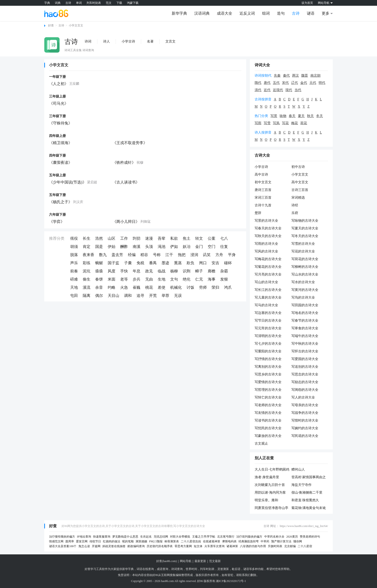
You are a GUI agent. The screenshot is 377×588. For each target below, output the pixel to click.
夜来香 (88, 255)
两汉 (295, 76)
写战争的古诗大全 (305, 413)
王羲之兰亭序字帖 (204, 537)
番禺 (153, 263)
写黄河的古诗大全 (305, 290)
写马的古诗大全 (266, 305)
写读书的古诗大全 (268, 420)
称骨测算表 (172, 541)
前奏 (74, 271)
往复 (224, 247)
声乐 (74, 263)
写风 (276, 123)
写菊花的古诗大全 (268, 267)
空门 (212, 247)
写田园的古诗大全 (305, 305)
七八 (224, 238)
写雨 (258, 123)
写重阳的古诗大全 (268, 351)
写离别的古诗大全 (268, 367)
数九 (103, 255)
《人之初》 (59, 84)
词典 (58, 3)
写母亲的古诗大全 (305, 405)
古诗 (68, 3)
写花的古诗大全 (303, 251)
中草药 (265, 541)
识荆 (187, 271)
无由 (149, 279)
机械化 (176, 287)
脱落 (74, 255)
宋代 (285, 83)
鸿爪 (228, 287)
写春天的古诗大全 (268, 228)
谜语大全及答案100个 (63, 546)
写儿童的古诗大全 (268, 297)
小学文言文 (76, 25)
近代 (267, 90)
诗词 (88, 41)
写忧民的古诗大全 (268, 428)
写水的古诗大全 (303, 282)
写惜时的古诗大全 (305, 420)
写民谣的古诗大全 (305, 436)
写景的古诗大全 (266, 221)
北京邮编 (290, 546)
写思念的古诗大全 (305, 374)
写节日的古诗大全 (268, 321)
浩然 (99, 238)
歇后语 (236, 569)
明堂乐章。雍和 (266, 500)
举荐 (165, 296)
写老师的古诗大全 (268, 405)
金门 (199, 247)
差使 (162, 287)
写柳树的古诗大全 (305, 267)
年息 (137, 271)
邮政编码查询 (136, 546)
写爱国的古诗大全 (305, 359)
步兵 (137, 279)
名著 (150, 41)
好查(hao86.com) (167, 561)
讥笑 (207, 255)
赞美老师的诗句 (310, 537)
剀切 (137, 238)
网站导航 (186, 561)
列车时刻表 (94, 3)
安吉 (215, 263)
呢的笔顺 (128, 541)
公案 (212, 238)
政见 (149, 271)
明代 (322, 83)
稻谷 (144, 255)
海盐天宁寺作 (302, 485)
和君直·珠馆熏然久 (305, 500)
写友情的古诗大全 (268, 413)
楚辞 (258, 213)
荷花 (304, 123)
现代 (289, 90)
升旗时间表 (275, 546)
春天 (292, 116)
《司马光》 (59, 103)
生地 (162, 279)
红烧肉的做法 (112, 541)
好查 (51, 25)
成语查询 (163, 569)
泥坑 (87, 271)
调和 (128, 296)
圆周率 (70, 541)
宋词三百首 (263, 198)
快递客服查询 (102, 537)
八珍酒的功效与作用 (253, 546)
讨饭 (190, 287)
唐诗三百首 (263, 190)
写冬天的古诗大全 (305, 236)
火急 (124, 287)
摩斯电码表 (229, 541)
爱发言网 (82, 541)
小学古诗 (128, 41)
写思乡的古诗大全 (268, 374)
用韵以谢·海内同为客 (270, 493)
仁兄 (199, 279)
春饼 (99, 279)
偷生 (87, 279)
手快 (124, 271)
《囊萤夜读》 (61, 162)
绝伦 (187, 279)
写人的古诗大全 (303, 397)
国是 (99, 247)
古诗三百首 (300, 190)
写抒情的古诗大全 (268, 359)
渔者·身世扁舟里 (267, 477)
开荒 (153, 296)
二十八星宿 (305, 546)
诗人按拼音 (263, 132)
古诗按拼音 (263, 99)
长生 (87, 238)
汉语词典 (202, 13)
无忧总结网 (161, 537)
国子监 (113, 263)
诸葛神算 (232, 546)
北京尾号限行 (226, 537)
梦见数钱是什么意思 (125, 537)
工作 (124, 238)
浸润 (194, 255)
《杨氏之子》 (61, 202)
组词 (266, 13)
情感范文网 (56, 541)
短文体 (198, 546)
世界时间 (191, 569)
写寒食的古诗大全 (305, 328)
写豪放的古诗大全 (268, 436)
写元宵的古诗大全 (268, 328)
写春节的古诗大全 (305, 321)
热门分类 (261, 116)
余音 (99, 287)
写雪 (267, 123)
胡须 (74, 247)
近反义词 (247, 13)
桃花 (149, 287)
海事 (212, 279)
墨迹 (165, 263)
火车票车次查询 (214, 546)
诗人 (107, 41)
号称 (157, 255)
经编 (132, 255)
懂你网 (298, 541)
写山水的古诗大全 (305, 274)
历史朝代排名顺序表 (160, 546)
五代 (276, 83)
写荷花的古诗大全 (305, 259)
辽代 (295, 83)
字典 (47, 3)
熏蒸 (178, 263)
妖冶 (187, 247)
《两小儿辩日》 (126, 222)
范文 (109, 3)
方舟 (219, 255)
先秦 (277, 76)
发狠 (224, 279)
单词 (79, 3)
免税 (140, 263)
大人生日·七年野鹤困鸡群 (272, 470)
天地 (74, 287)
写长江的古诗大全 (268, 290)
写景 (274, 116)
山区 (112, 238)
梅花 (295, 123)
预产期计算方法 (281, 541)
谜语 (311, 13)
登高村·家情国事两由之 (309, 477)
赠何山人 (298, 469)
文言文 (170, 41)
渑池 (162, 247)
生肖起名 (146, 537)
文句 (174, 279)
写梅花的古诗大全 (268, 259)
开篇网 (96, 546)
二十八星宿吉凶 (191, 541)
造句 (281, 13)
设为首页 (307, 3)
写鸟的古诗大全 (303, 297)
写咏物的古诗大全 (305, 221)
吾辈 (162, 238)
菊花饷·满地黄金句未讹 (309, 508)
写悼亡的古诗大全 (268, 397)
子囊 (128, 263)
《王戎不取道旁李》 (130, 143)
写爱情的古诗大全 (268, 382)
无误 (178, 296)
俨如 (174, 247)
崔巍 (137, 287)
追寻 (140, 296)
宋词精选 (298, 198)
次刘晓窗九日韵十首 (270, 485)
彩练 (87, 263)
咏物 (283, 116)
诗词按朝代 (263, 76)
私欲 (174, 238)
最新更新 (200, 561)
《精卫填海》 (61, 143)
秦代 (286, 76)
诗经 (295, 205)
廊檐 (212, 271)
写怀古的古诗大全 (305, 351)
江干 (169, 255)
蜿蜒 (99, 263)
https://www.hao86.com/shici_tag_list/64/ (304, 526)
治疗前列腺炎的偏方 (249, 537)
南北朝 (315, 76)
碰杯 (228, 263)
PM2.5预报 (156, 541)
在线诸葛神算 (212, 541)
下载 (119, 3)
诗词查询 (177, 569)
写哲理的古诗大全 (268, 390)
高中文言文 (300, 182)
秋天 (310, 116)
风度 (112, 271)
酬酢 (124, 247)
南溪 (137, 247)
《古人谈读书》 (126, 182)
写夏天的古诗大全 (305, 228)
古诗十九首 (263, 205)
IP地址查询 (84, 537)
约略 (112, 287)
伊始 (112, 247)
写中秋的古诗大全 (305, 344)
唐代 (267, 83)
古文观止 (261, 444)
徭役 (74, 238)
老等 (124, 279)
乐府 (295, 213)
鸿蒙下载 (133, 3)
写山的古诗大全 (266, 282)
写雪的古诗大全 (303, 244)
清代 (258, 90)
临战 (162, 271)
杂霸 (224, 271)
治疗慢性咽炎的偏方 (62, 537)
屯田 (74, 296)
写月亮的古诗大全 (268, 274)
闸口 (203, 263)
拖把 (182, 255)
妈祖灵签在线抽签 (114, 546)
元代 (313, 83)
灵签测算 (223, 569)
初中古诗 (298, 167)
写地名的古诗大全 (305, 313)
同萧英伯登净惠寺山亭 (271, 508)
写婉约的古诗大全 (305, 428)
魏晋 (305, 76)
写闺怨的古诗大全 (305, 390)
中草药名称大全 (274, 537)
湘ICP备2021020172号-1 (231, 581)
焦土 (187, 238)
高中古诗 (261, 175)
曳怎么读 (84, 546)
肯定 (87, 247)
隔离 (87, 296)
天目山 (113, 296)
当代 (298, 90)
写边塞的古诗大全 (268, 313)
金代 (304, 83)
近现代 (278, 90)
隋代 (258, 83)
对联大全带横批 (180, 537)
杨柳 (174, 271)
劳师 (203, 287)
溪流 (87, 287)
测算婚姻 (141, 541)
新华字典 (179, 13)
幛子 (199, 271)
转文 (199, 238)
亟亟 (99, 271)
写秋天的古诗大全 (268, 236)
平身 (232, 255)
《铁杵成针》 (124, 162)
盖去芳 (117, 255)
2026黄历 (292, 537)
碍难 (74, 279)
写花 (285, 123)
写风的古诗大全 (266, 251)
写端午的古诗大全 (305, 336)
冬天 (320, 116)
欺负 (190, 263)
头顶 (149, 247)
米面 (112, 279)
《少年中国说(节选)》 (68, 182)
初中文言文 (263, 182)
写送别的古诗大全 (305, 367)
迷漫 (149, 238)
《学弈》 (57, 222)
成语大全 (225, 13)
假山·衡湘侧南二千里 (307, 493)
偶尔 (99, 296)
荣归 (215, 287)
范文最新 (215, 561)
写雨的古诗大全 (266, 244)
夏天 (301, 116)
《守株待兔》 (61, 123)
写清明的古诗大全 (268, 336)
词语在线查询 (145, 569)
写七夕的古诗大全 (268, 344)
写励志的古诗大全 (305, 382)
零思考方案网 (183, 546)
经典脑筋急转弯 (249, 541)
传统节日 (95, 541)
